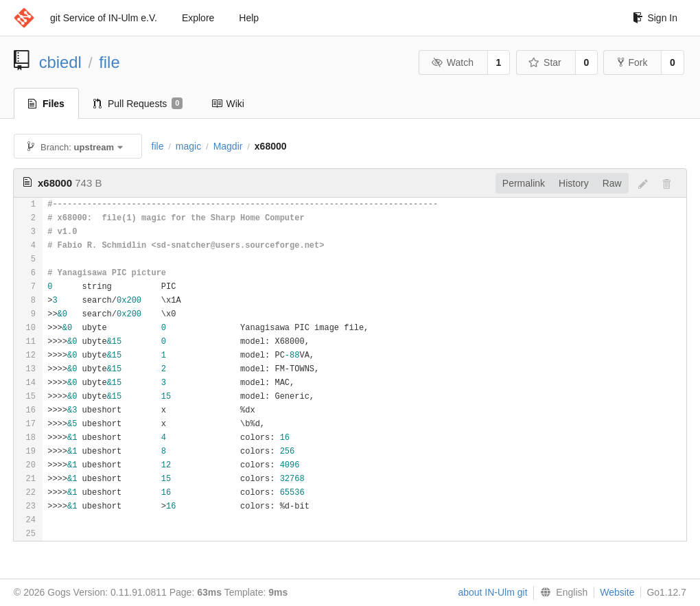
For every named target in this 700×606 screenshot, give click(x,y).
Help (249, 18)
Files (46, 104)
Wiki (227, 104)
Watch (452, 62)
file (109, 62)
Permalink (524, 183)
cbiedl (60, 62)
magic (188, 146)
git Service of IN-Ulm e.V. (104, 18)
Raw (612, 183)
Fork (632, 62)
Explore (198, 18)
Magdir (228, 146)
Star (545, 62)
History (574, 183)
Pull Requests (138, 104)
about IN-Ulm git (492, 592)
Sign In (655, 18)
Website (617, 592)
